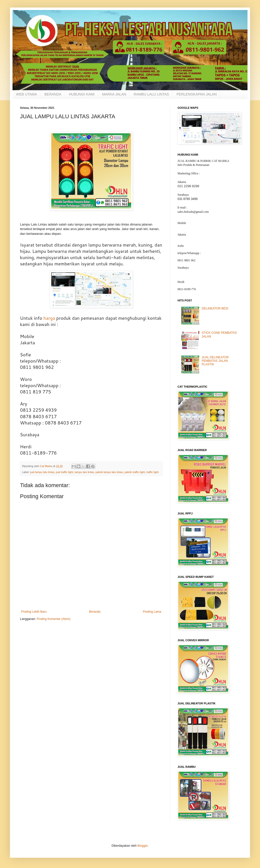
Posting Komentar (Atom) (54, 619)
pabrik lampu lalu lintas (109, 472)
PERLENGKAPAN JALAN (197, 94)
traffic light (152, 472)
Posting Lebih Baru (34, 612)
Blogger (143, 846)
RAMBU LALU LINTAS (151, 94)
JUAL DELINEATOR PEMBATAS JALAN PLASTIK (215, 361)
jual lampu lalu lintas (42, 472)
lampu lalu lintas (84, 472)
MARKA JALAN (114, 94)
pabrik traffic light (135, 472)
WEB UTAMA (26, 94)
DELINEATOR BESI (215, 308)
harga (49, 318)
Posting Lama (152, 612)
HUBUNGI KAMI (82, 94)
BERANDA (53, 94)
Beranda (95, 612)
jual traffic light (65, 472)
